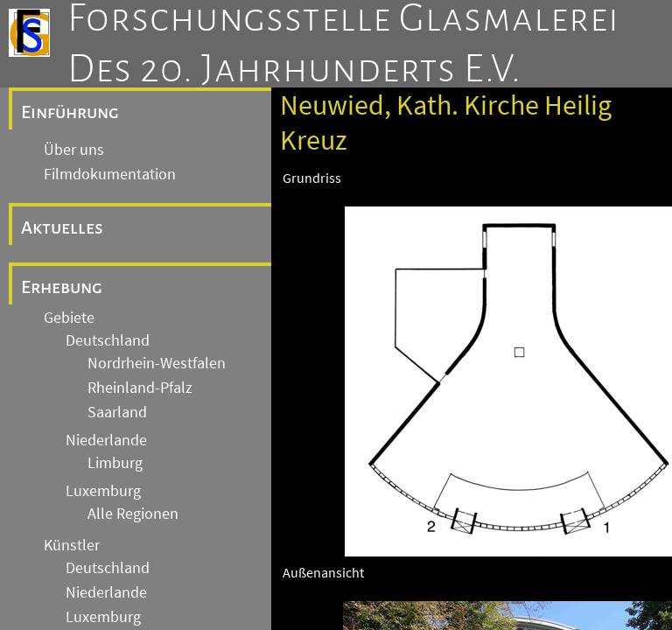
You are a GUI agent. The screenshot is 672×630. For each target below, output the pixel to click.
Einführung (70, 112)
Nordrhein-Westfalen (157, 363)
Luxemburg (103, 491)
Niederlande (106, 440)
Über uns (74, 150)
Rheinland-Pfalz (140, 388)
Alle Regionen (133, 514)
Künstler (72, 545)
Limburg (115, 463)
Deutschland (108, 340)
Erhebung (62, 287)
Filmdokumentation (110, 174)
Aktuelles (62, 227)
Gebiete (69, 318)
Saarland (117, 412)
